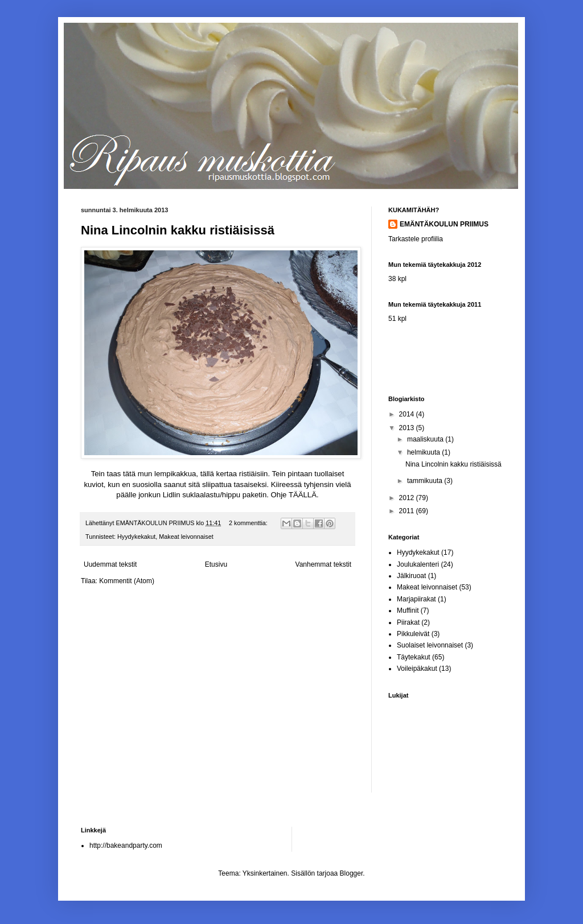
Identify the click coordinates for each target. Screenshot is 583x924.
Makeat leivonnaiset (186, 537)
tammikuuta (426, 481)
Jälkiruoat (411, 576)
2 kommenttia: (249, 523)
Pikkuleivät (413, 634)
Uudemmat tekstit (110, 564)
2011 (408, 511)
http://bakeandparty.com (126, 845)
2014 (408, 414)
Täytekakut (414, 657)
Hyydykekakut (136, 537)
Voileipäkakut (417, 669)
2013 (408, 428)
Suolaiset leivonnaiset (430, 645)
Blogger (352, 873)
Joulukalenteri (418, 564)
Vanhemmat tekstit (323, 564)
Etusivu (216, 564)
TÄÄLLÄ (303, 495)
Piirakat (408, 622)
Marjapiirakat (416, 599)
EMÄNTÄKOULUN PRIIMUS (444, 224)
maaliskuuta (426, 439)
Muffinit (408, 610)
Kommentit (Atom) (127, 581)
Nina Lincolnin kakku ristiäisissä (178, 230)
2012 (408, 498)
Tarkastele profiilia (416, 239)
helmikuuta (424, 452)
